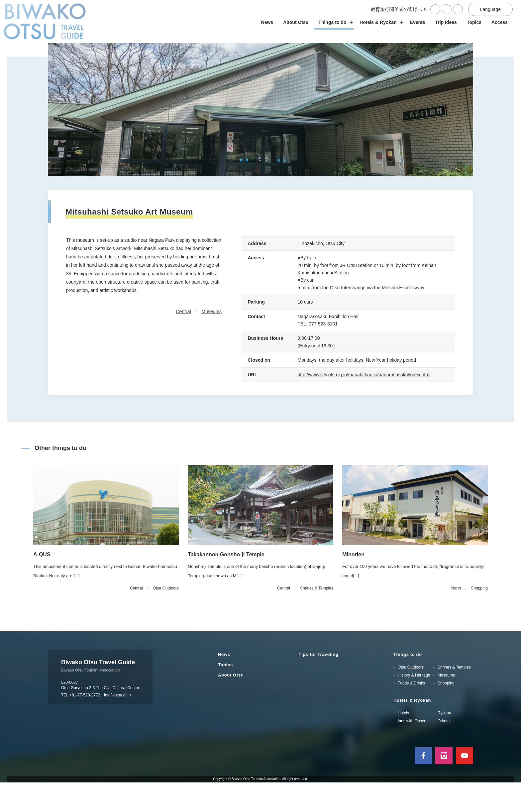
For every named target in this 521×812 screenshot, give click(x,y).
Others (444, 751)
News (267, 22)
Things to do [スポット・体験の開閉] (334, 22)
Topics (474, 22)
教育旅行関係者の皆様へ (396, 9)
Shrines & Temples (454, 697)
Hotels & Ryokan (412, 730)
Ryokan (444, 743)
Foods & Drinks (411, 713)
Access (500, 22)
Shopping (446, 713)
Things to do (408, 684)
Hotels (403, 743)
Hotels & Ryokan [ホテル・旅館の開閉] (380, 22)
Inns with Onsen (412, 751)
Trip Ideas (446, 22)
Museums (211, 341)
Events (418, 22)
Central (184, 341)
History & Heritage (414, 705)
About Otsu (296, 22)
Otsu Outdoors (411, 697)
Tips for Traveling (319, 684)
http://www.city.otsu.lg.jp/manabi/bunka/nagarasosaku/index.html (364, 404)
